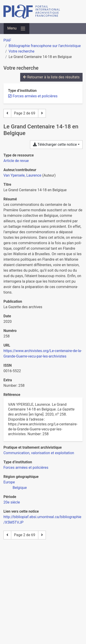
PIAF (7, 40)
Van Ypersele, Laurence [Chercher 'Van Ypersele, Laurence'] (22, 175)
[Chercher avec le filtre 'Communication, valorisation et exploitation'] (39, 453)
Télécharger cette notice (55, 144)
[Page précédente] (7, 113)
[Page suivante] (42, 113)
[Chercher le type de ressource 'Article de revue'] (16, 161)
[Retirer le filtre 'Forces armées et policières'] (35, 96)
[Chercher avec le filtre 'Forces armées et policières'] (26, 468)
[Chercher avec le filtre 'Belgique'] (20, 488)
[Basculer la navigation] (17, 29)
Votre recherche (22, 51)
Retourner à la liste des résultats (51, 77)
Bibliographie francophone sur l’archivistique (45, 46)
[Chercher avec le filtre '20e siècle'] (12, 502)
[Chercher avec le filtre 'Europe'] (9, 482)
